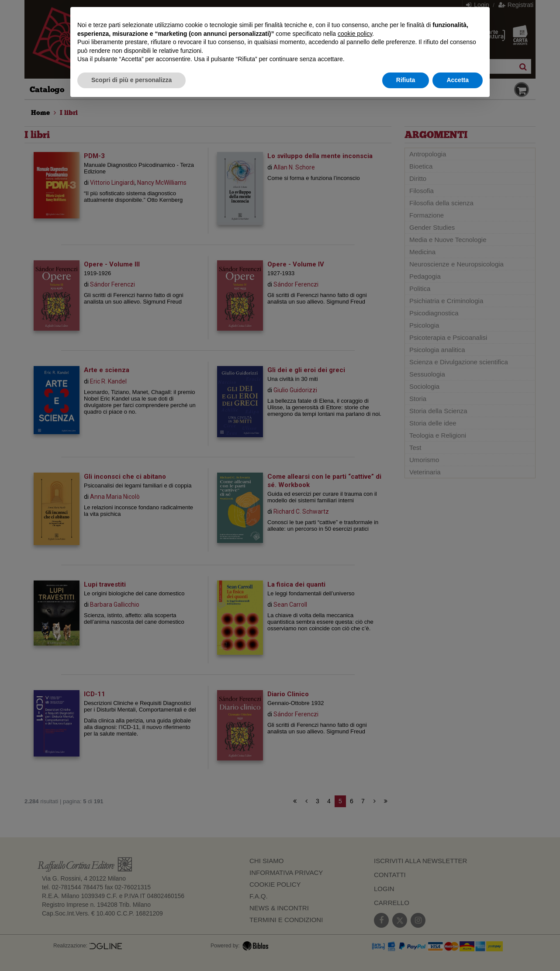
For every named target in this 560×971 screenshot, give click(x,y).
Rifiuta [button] (406, 80)
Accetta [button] (458, 80)
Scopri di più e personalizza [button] (131, 80)
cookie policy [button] (355, 34)
